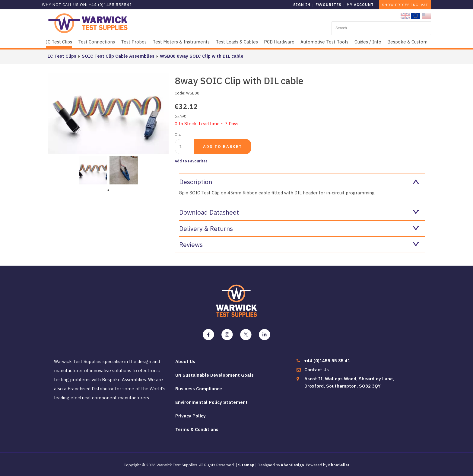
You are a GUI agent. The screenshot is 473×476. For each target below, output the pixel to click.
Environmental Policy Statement (211, 402)
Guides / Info (368, 42)
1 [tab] (108, 190)
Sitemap (246, 465)
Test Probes (134, 42)
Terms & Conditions (197, 429)
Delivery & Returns (299, 228)
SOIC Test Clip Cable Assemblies (118, 56)
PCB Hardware (279, 42)
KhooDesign (292, 465)
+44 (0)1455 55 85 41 (327, 361)
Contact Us (317, 370)
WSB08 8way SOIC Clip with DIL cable (202, 56)
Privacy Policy (190, 416)
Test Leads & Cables (237, 42)
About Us (185, 361)
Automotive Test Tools (324, 42)
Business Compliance (199, 389)
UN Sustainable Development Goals (214, 375)
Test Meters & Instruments (181, 42)
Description (299, 182)
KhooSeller (339, 465)
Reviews (299, 244)
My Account (360, 5)
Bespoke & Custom (407, 42)
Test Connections (97, 42)
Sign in (302, 5)
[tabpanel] (93, 170)
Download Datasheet (299, 212)
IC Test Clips (59, 42)
